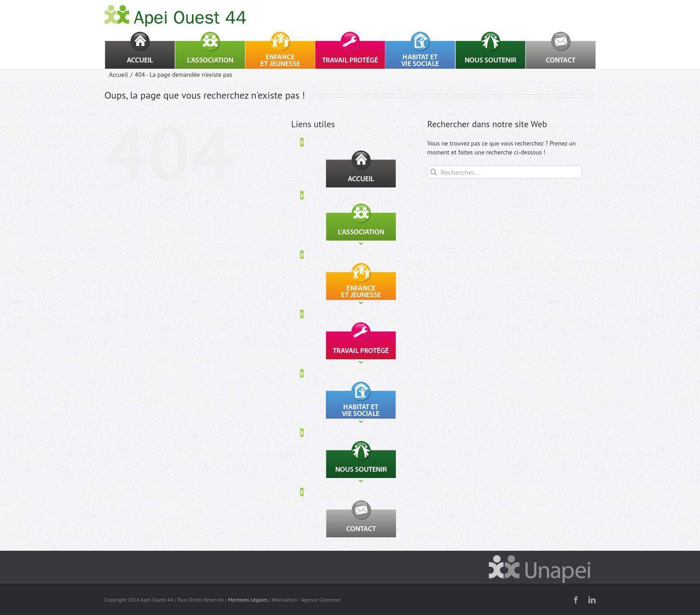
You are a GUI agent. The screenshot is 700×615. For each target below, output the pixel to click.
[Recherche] (434, 172)
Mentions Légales (248, 600)
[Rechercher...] (505, 172)
